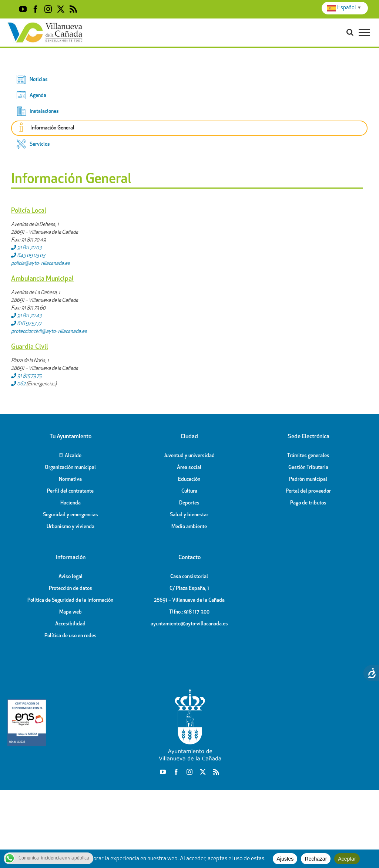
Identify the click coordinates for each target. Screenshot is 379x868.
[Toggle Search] (350, 32)
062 (18, 384)
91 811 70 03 (26, 248)
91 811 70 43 (26, 316)
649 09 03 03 (28, 256)
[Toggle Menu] (364, 33)
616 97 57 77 (26, 324)
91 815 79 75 (26, 376)
